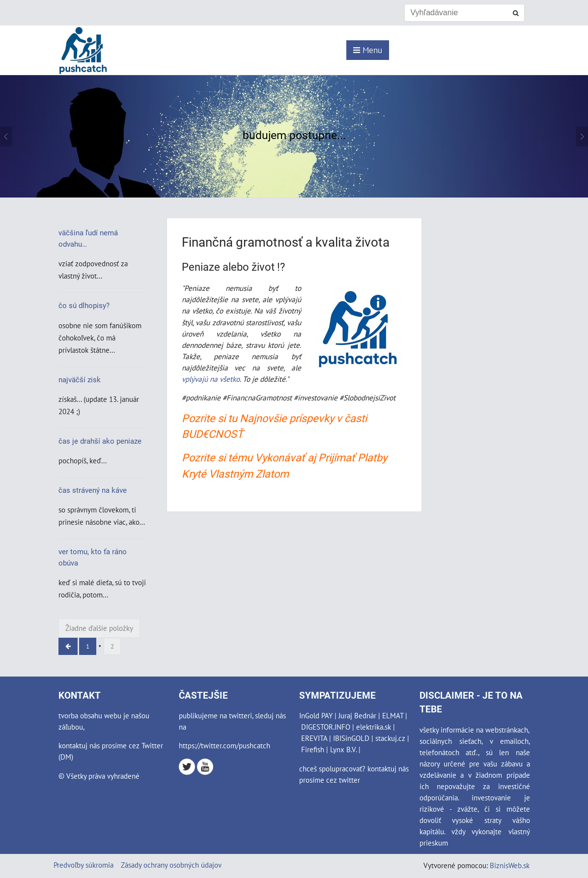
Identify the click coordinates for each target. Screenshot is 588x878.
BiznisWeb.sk (510, 865)
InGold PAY (316, 715)
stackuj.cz (390, 738)
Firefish (313, 749)
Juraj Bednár (357, 715)
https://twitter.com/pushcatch (224, 745)
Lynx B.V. (343, 749)
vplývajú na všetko (211, 379)
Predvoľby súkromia (84, 865)
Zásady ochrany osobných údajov (171, 865)
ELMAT (393, 715)
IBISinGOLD (351, 738)
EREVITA (314, 738)
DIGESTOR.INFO (326, 727)
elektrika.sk (374, 727)
